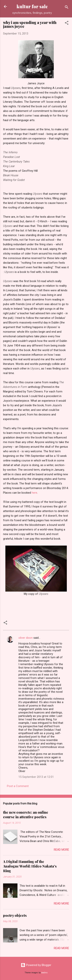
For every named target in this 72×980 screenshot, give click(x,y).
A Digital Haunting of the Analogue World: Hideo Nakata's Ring (30, 866)
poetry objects (15, 915)
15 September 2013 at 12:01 (36, 777)
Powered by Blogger (36, 965)
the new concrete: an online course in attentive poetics (26, 815)
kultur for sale (32, 6)
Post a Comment (18, 786)
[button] (67, 23)
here (34, 493)
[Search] (67, 8)
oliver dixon (26, 638)
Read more (61, 850)
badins (44, 973)
